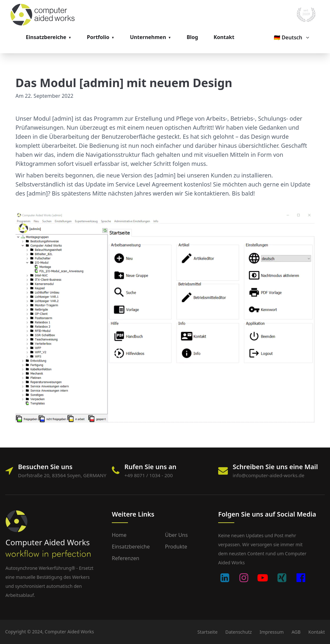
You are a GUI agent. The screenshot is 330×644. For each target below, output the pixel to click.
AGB (296, 632)
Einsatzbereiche (46, 37)
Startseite (207, 632)
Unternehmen (148, 37)
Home (119, 535)
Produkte (176, 547)
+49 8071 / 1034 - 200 (149, 475)
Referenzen (126, 558)
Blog (192, 37)
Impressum (272, 632)
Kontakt (224, 37)
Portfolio (98, 37)
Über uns (176, 535)
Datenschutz (238, 632)
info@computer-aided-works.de (269, 475)
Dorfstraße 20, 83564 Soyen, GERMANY (62, 475)
